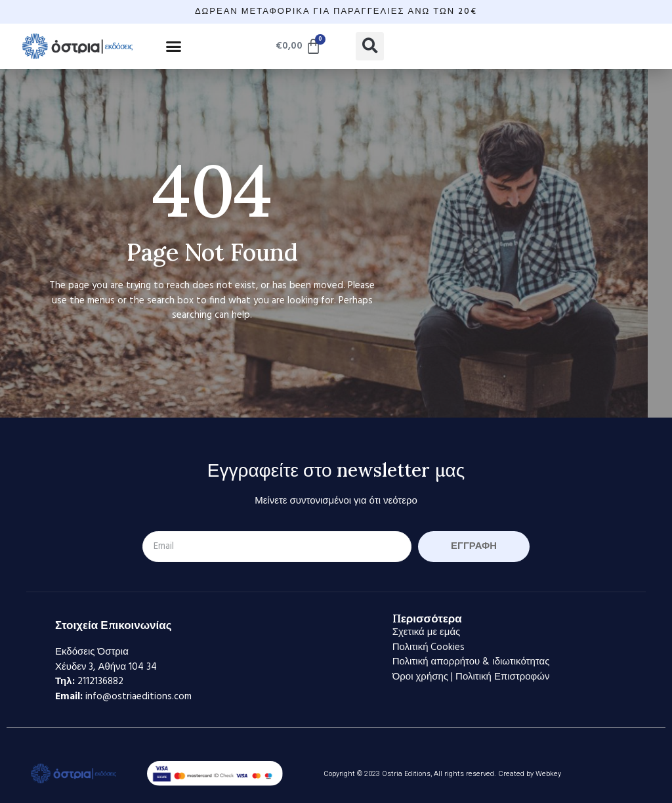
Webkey (548, 774)
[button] (174, 46)
